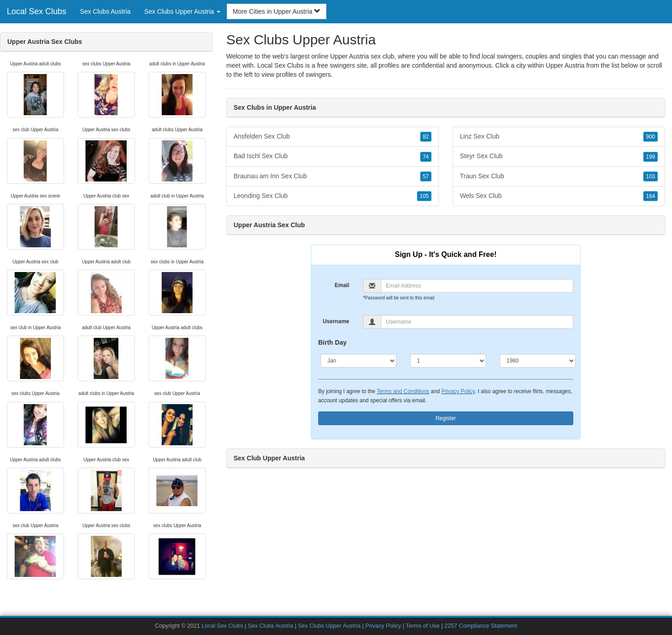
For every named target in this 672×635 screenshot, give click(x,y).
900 (651, 137)
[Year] (538, 361)
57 (426, 176)
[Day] (448, 361)
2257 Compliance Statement (481, 626)
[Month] (358, 361)
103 (651, 176)
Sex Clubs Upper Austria (329, 626)
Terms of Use (423, 626)
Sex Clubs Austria (105, 11)
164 (651, 196)
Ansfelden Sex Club (333, 137)
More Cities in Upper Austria (277, 11)
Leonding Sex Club (333, 196)
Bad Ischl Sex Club (333, 156)
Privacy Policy (458, 391)
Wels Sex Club (559, 196)
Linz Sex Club (559, 137)
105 (424, 196)
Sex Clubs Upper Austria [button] (182, 11)
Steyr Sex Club (559, 156)
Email (342, 285)
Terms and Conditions (403, 391)
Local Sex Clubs (37, 11)
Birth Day (332, 342)
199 (651, 157)
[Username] (477, 322)
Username (336, 321)
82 (426, 137)
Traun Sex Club (559, 176)
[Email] (477, 286)
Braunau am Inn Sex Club (333, 176)
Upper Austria (565, 65)
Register (446, 418)
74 (426, 157)
